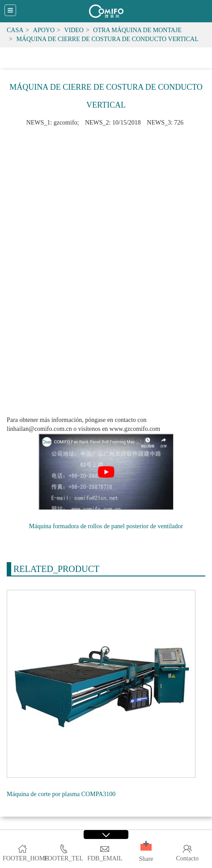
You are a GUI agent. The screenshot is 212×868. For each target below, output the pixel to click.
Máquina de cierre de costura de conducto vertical (107, 39)
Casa (15, 30)
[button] (146, 847)
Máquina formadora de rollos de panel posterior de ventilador (106, 526)
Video (74, 30)
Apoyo (44, 30)
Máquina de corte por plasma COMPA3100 (61, 794)
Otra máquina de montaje (137, 30)
